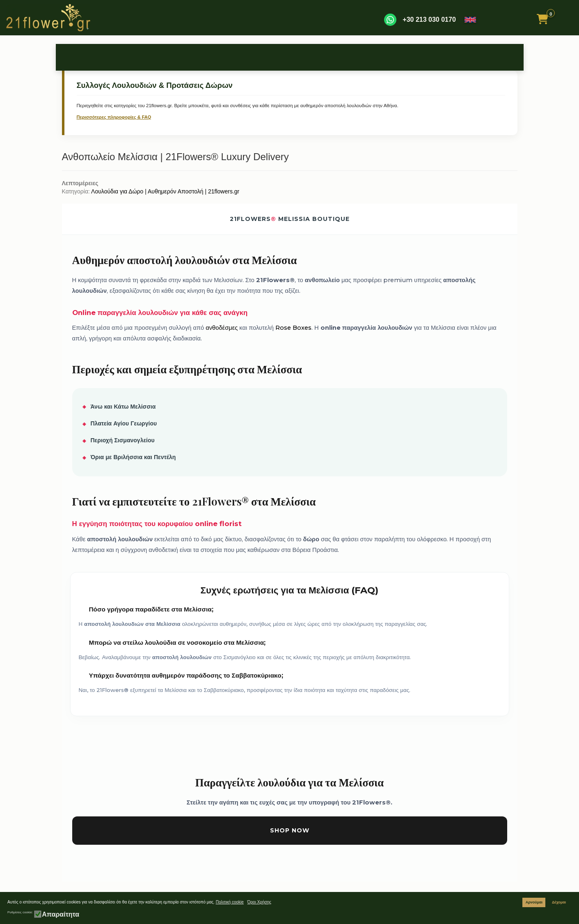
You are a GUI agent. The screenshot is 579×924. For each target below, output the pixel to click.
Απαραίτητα (61, 915)
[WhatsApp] (390, 20)
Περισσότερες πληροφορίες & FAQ (114, 117)
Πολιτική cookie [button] (230, 902)
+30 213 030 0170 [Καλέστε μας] (429, 20)
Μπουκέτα (289, 57)
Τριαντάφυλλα (81, 57)
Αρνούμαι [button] (534, 902)
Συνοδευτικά (497, 57)
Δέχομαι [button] (559, 902)
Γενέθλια (134, 57)
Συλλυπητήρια (341, 57)
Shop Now (290, 830)
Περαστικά (394, 57)
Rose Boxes (293, 328)
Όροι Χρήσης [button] (259, 902)
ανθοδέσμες (222, 328)
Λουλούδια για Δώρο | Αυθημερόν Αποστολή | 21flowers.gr (165, 191)
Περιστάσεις (186, 57)
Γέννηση (237, 57)
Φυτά (446, 57)
